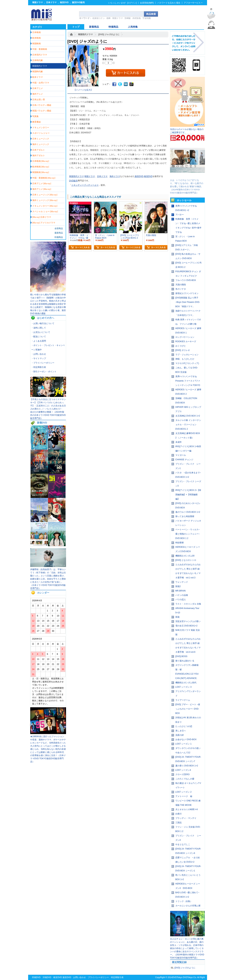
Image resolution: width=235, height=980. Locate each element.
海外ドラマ (115, 176)
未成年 (179, 442)
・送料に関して (39, 328)
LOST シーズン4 (183, 770)
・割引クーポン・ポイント (44, 372)
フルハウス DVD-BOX (186, 280)
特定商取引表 (117, 977)
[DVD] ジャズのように (109, 34)
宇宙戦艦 (147, 18)
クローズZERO (182, 774)
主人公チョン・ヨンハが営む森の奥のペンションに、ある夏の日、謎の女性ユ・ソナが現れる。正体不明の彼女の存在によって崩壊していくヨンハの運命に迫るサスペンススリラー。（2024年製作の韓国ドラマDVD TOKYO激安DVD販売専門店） (187, 948)
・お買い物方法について (43, 323)
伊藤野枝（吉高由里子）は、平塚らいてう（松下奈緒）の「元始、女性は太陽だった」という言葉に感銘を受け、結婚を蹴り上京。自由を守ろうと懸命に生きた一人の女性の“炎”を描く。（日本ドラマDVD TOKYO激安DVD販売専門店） (48, 579)
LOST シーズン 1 (183, 744)
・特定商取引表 (39, 367)
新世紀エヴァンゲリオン (187, 293)
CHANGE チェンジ (184, 460)
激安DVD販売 (78, 2)
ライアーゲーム (183, 700)
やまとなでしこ (183, 844)
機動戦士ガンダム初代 (186, 683)
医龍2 (178, 586)
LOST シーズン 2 (183, 792)
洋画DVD (47, 977)
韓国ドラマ (38, 2)
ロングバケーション (185, 337)
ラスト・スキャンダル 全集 (188, 604)
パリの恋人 (181, 600)
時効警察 (180, 543)
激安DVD (139, 176)
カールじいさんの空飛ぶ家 (188, 906)
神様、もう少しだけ (185, 359)
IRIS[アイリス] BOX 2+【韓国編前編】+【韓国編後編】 (188, 495)
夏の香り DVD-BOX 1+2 (187, 766)
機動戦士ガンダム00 (185, 556)
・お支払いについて (41, 332)
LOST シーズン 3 (183, 687)
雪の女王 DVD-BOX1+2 (186, 626)
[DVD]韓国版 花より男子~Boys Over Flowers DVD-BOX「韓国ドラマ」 (188, 302)
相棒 (109, 18)
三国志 (179, 823)
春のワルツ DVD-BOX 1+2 (188, 512)
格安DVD (64, 2)
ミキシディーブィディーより (85, 185)
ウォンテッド (182, 582)
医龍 (178, 617)
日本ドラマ (51, 2)
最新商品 (59, 233)
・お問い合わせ (39, 354)
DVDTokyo (177, 977)
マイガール (181, 455)
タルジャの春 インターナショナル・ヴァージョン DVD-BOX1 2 (188, 425)
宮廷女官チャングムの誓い (188, 621)
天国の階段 (181, 285)
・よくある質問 (39, 341)
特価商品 (59, 237)
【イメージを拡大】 (83, 90)
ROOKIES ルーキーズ (186, 341)
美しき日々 (181, 731)
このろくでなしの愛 (185, 779)
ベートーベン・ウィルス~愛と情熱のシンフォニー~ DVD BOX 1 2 (188, 534)
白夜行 (179, 814)
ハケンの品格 (182, 595)
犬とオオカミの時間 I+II (187, 809)
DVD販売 (73, 181)
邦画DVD (36, 977)
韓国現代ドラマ (85, 34)
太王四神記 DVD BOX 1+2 (188, 416)
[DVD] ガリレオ (183, 350)
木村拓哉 (136, 18)
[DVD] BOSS (181, 656)
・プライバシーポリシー (43, 363)
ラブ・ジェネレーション (187, 355)
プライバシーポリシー (98, 977)
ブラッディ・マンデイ (186, 818)
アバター (180, 215)
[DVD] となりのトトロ (186, 560)
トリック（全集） (184, 901)
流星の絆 (180, 735)
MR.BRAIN (181, 591)
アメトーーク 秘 (184, 796)
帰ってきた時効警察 (185, 516)
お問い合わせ (79, 977)
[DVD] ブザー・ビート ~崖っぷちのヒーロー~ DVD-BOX (188, 709)
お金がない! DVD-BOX (186, 739)
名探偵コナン (99, 18)
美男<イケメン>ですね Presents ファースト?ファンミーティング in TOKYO (188, 381)
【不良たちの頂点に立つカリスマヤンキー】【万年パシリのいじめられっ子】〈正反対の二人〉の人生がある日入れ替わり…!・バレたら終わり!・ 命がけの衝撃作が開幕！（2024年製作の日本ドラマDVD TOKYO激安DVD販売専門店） (48, 409)
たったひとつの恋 (184, 726)
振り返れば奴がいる (185, 661)
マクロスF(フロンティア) (187, 363)
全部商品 (59, 228)
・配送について (39, 337)
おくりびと (181, 346)
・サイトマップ (39, 358)
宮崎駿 (128, 18)
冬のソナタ (181, 289)
